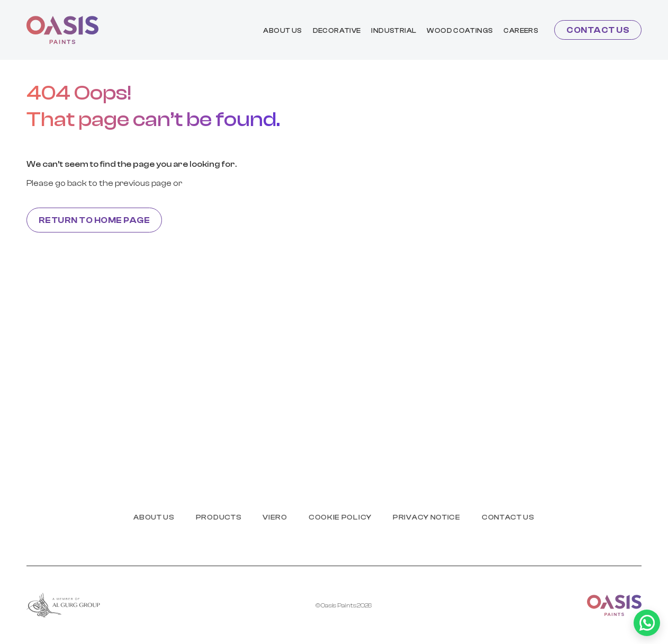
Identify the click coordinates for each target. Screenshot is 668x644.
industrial (394, 30)
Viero (275, 517)
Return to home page (94, 220)
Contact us (598, 30)
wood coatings (460, 30)
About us (282, 30)
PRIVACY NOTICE (427, 517)
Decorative (337, 30)
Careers (521, 30)
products (219, 517)
